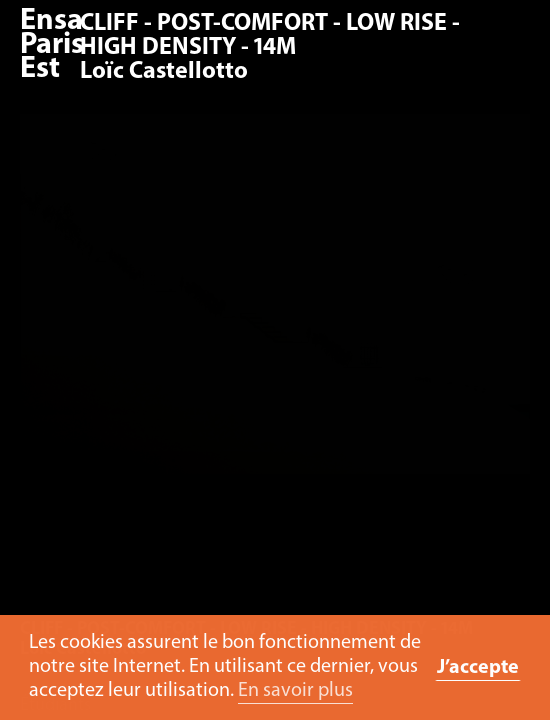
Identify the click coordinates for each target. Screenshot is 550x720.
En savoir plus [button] (295, 691)
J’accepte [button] (478, 668)
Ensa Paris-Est (57, 45)
